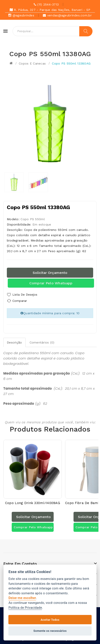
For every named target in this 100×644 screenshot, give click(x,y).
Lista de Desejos (25, 295)
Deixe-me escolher (22, 598)
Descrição (14, 342)
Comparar (20, 301)
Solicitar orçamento (50, 273)
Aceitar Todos (50, 620)
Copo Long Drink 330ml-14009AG (33, 503)
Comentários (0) (42, 342)
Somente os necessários (50, 631)
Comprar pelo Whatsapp (51, 283)
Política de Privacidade (25, 608)
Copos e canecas (32, 63)
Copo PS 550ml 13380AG (71, 63)
